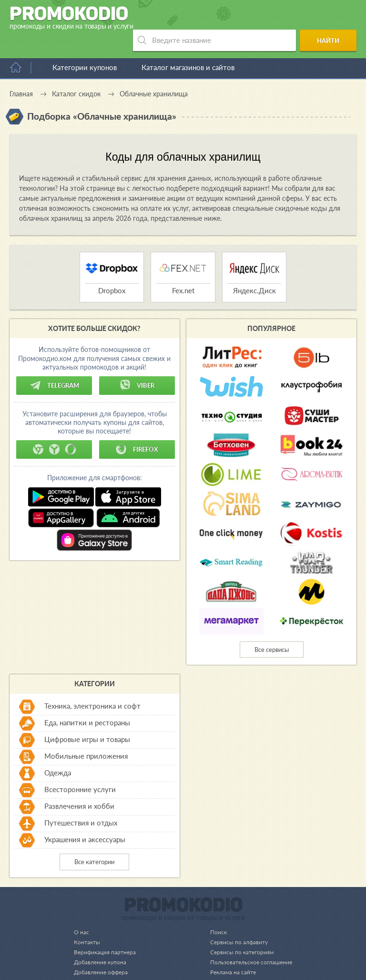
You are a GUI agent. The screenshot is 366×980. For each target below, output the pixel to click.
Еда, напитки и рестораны (87, 701)
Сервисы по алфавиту (235, 920)
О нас (81, 910)
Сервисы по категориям (238, 930)
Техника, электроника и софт (92, 684)
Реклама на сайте (229, 950)
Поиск (213, 910)
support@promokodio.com (122, 971)
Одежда (58, 751)
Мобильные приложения (86, 734)
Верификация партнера (106, 930)
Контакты (88, 920)
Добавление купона (102, 940)
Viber (137, 364)
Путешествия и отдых (81, 801)
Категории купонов (85, 46)
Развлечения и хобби (79, 784)
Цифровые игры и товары (87, 718)
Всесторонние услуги (80, 768)
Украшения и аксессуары (85, 818)
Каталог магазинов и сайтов (188, 46)
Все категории (94, 840)
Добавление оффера (103, 950)
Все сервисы (272, 628)
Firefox (137, 428)
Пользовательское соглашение (248, 940)
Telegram (54, 364)
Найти (331, 18)
